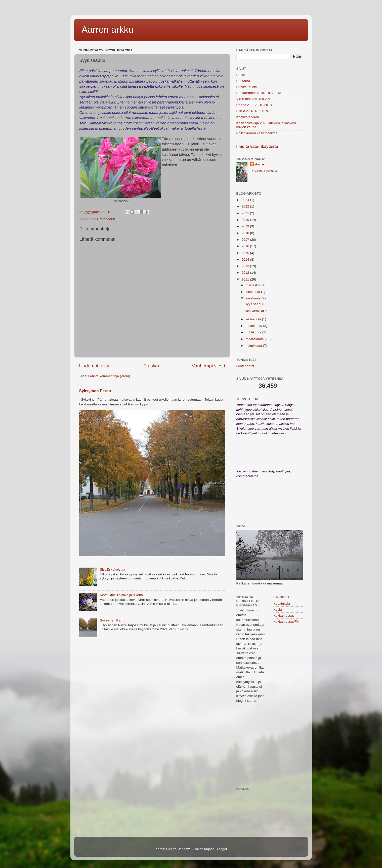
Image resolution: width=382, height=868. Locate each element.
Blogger (221, 849)
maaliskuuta (255, 339)
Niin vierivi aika (256, 311)
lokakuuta (253, 292)
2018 (246, 233)
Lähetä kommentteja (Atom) (109, 376)
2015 (246, 253)
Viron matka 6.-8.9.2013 (254, 99)
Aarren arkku (108, 30)
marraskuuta (256, 285)
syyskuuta (254, 298)
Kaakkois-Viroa (248, 117)
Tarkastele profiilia (264, 171)
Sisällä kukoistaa (113, 569)
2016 (246, 246)
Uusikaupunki (247, 87)
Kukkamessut (284, 616)
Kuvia (278, 610)
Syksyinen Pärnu (95, 391)
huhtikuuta (254, 332)
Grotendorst (106, 219)
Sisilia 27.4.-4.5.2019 (252, 111)
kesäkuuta (254, 319)
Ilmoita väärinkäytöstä (257, 146)
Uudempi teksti (95, 366)
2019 (246, 226)
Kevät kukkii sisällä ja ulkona (121, 595)
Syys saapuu (254, 304)
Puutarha (243, 81)
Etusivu (151, 366)
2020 (246, 220)
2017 (246, 240)
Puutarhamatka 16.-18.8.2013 (259, 93)
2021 (246, 213)
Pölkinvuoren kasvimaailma (257, 133)
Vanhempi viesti (208, 366)
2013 (246, 266)
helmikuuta (254, 346)
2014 (246, 259)
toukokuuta (254, 326)
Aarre (259, 164)
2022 (246, 206)
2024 (246, 200)
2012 (246, 273)
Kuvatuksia (282, 603)
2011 (246, 279)
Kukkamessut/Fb (286, 622)
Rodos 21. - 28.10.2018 (254, 105)
